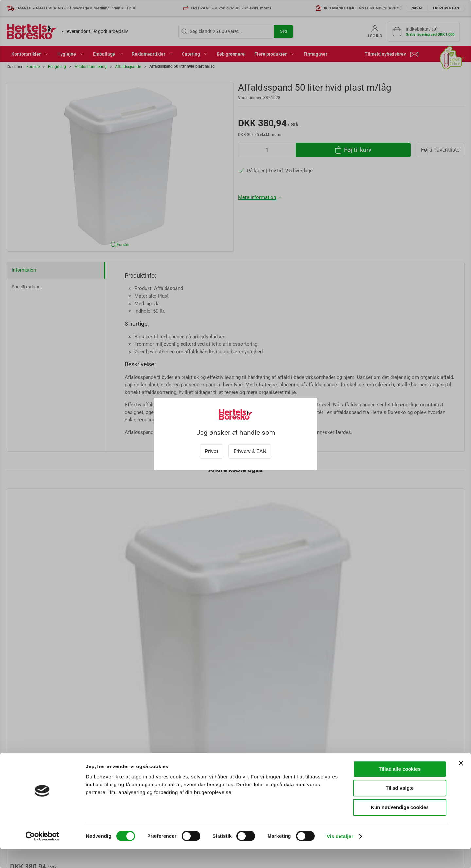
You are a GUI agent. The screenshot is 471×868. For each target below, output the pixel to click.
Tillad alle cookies (400, 788)
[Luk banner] (461, 782)
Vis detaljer (340, 855)
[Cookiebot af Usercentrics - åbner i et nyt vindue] (42, 855)
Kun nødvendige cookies (400, 826)
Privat (211, 451)
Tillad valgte (400, 807)
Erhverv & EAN (250, 451)
